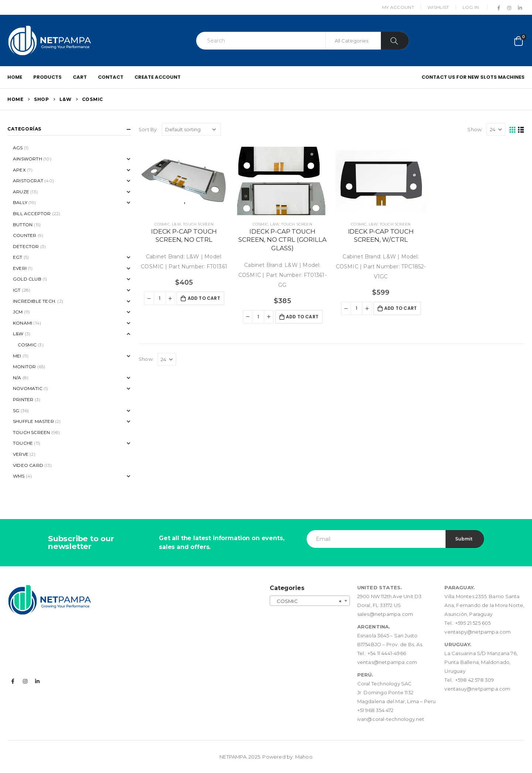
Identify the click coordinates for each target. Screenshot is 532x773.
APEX (19, 170)
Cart (80, 77)
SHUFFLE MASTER (33, 421)
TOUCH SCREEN (198, 224)
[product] (184, 181)
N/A (17, 378)
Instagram (25, 681)
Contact (111, 77)
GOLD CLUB (27, 279)
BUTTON (23, 225)
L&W (176, 224)
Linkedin (37, 681)
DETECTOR (26, 246)
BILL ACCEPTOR (32, 213)
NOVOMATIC (28, 388)
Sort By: (148, 129)
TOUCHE (23, 443)
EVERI (20, 268)
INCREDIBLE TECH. (35, 301)
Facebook (13, 681)
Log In (471, 7)
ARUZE (21, 192)
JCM (18, 312)
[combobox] (310, 601)
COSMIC (162, 224)
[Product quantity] (160, 298)
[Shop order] (191, 129)
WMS (19, 476)
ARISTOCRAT (28, 181)
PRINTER (23, 399)
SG (16, 411)
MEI (17, 356)
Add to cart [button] (204, 298)
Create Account (158, 77)
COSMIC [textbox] (308, 601)
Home (15, 77)
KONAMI (23, 323)
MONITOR (24, 367)
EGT (18, 257)
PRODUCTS (47, 77)
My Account (398, 7)
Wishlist (438, 7)
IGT (17, 290)
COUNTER (25, 235)
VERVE (21, 454)
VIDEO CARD (28, 465)
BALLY (20, 202)
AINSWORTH (28, 159)
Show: (475, 129)
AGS (18, 148)
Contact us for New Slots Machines (473, 77)
